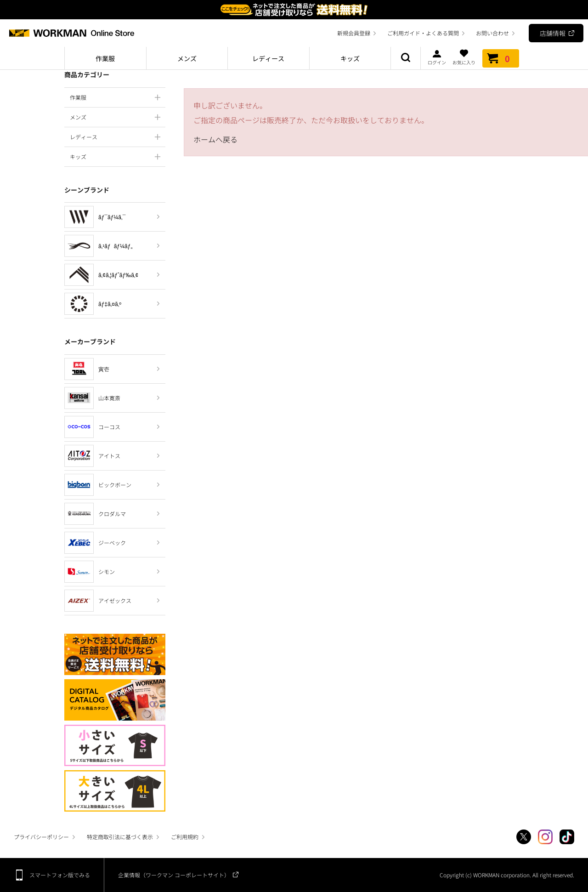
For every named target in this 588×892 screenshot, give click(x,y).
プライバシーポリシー (41, 837)
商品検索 (406, 58)
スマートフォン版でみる (60, 875)
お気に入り (464, 57)
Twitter (524, 837)
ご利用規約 (185, 837)
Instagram (545, 837)
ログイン (437, 57)
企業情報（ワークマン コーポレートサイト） (174, 875)
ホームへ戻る (215, 139)
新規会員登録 (354, 33)
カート (501, 58)
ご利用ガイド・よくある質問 (423, 33)
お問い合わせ (492, 33)
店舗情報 (553, 33)
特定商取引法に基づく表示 (120, 837)
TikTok (567, 837)
